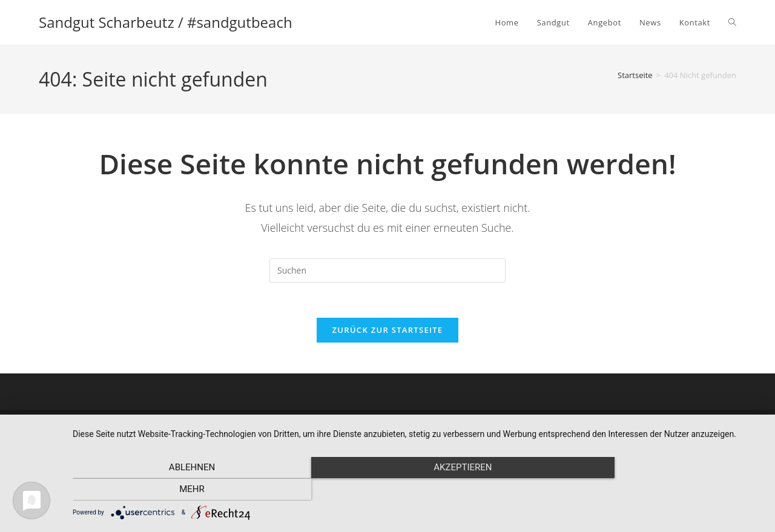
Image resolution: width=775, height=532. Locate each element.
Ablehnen (176, 490)
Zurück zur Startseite (388, 332)
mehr (659, 490)
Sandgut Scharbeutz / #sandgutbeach (166, 22)
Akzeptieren (418, 490)
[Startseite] (635, 75)
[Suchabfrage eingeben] (387, 271)
